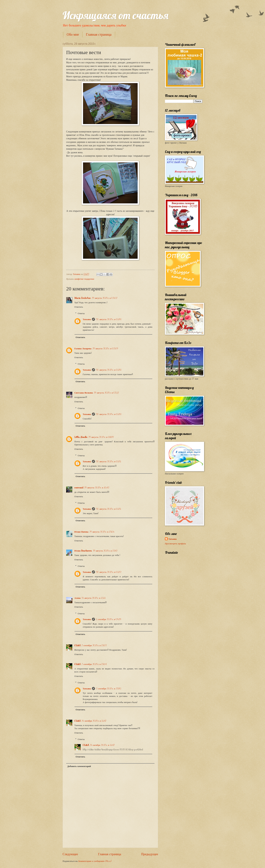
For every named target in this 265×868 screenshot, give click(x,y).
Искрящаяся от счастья (116, 15)
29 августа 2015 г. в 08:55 (101, 437)
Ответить (79, 307)
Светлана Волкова (84, 393)
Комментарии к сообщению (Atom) (95, 861)
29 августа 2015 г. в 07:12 (106, 393)
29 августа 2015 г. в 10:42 (97, 488)
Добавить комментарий (79, 766)
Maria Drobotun (83, 298)
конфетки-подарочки (84, 279)
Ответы (81, 313)
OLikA (77, 645)
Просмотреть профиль (175, 544)
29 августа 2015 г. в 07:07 (105, 298)
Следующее (70, 854)
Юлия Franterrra (83, 551)
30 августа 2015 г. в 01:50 (109, 319)
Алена (77, 598)
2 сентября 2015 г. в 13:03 (94, 645)
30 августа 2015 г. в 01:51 (109, 462)
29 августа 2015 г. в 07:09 (105, 349)
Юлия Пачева (81, 532)
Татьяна (87, 319)
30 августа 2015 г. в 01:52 (109, 572)
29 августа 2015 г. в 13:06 (102, 532)
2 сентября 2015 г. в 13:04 (94, 664)
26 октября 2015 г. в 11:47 (94, 721)
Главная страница (99, 34)
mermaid (79, 488)
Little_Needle (81, 437)
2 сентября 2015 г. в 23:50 (109, 689)
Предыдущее (150, 854)
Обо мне (73, 34)
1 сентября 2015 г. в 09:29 (109, 619)
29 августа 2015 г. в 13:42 (105, 551)
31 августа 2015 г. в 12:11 (94, 598)
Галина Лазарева (83, 349)
